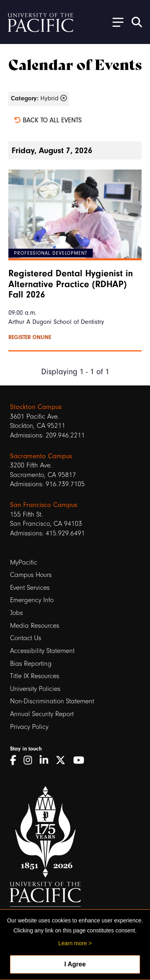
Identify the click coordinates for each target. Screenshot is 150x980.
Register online (30, 337)
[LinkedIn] (47, 760)
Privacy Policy (29, 727)
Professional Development (51, 253)
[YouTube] (82, 760)
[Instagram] (31, 760)
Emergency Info (32, 600)
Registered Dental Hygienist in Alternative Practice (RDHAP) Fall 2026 (71, 284)
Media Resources (35, 626)
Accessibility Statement (42, 651)
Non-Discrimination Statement (52, 701)
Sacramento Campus (41, 456)
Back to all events (48, 120)
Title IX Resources (35, 676)
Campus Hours (31, 575)
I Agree (75, 964)
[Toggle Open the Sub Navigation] (115, 22)
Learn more (73, 943)
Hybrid (39, 98)
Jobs (16, 613)
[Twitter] (63, 760)
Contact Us (26, 638)
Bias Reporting (31, 664)
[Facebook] (16, 760)
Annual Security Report (42, 714)
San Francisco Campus (44, 505)
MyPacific (24, 562)
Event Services (30, 588)
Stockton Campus (36, 407)
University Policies (35, 689)
